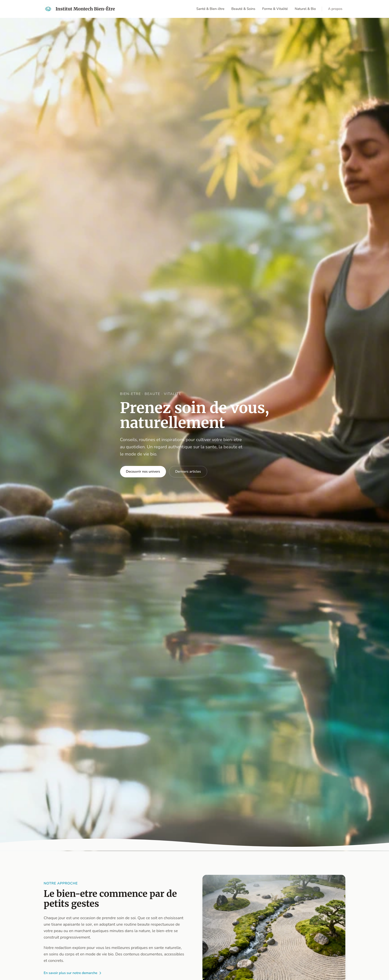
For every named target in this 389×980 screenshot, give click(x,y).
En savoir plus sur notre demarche (73, 973)
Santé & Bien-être (210, 9)
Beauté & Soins (243, 9)
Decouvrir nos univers (143, 472)
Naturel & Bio (305, 9)
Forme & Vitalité (275, 9)
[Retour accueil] (79, 9)
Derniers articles (188, 472)
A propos (335, 9)
